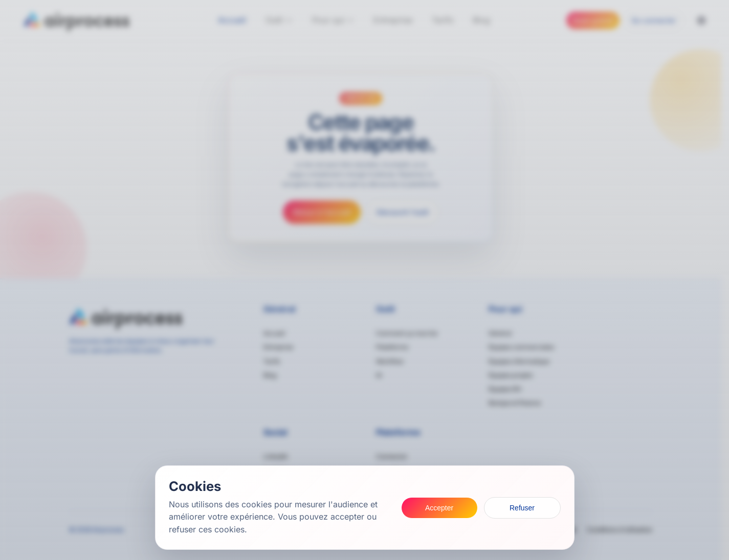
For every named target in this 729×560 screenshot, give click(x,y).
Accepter (439, 508)
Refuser (522, 508)
